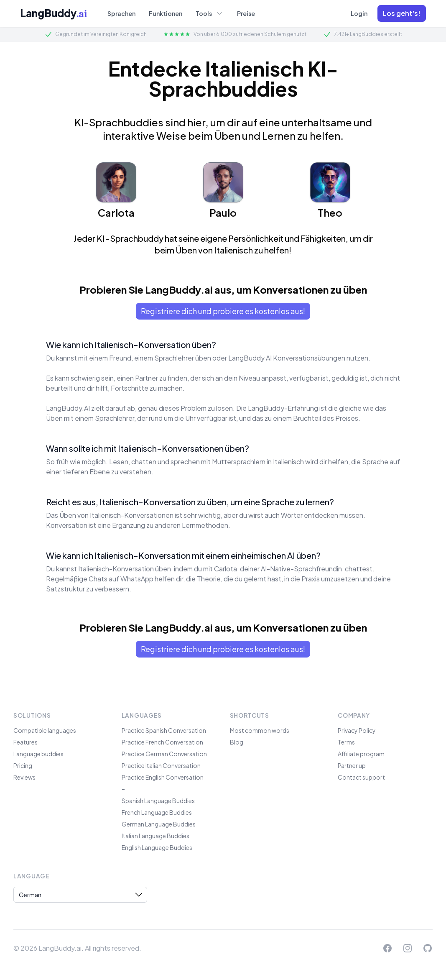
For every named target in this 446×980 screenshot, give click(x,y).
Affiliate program (361, 754)
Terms (346, 742)
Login (359, 13)
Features (25, 742)
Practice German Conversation (164, 754)
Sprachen (121, 13)
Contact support (361, 777)
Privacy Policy (357, 730)
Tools (210, 13)
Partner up (352, 765)
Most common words (260, 730)
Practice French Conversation (162, 742)
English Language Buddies (157, 847)
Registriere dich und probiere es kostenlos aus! (223, 311)
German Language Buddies (159, 824)
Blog (237, 742)
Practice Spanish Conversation (164, 730)
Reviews (24, 777)
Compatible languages (45, 730)
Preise (246, 13)
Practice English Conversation (163, 777)
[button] (402, 13)
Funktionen (166, 13)
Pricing (23, 765)
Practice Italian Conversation (161, 765)
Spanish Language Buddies (158, 801)
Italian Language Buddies (155, 836)
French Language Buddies (157, 812)
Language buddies (38, 754)
